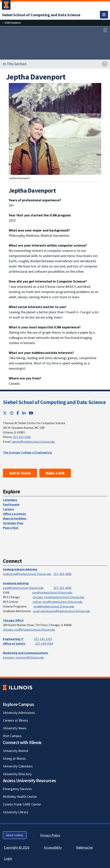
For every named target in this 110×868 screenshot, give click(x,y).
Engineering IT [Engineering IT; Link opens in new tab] (13, 639)
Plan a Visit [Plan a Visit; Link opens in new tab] (11, 528)
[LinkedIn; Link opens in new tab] (24, 413)
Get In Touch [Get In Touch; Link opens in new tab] (20, 473)
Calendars (10, 500)
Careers (8, 509)
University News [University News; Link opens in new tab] (15, 728)
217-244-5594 (44, 643)
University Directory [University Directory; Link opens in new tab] (17, 774)
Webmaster (85, 847)
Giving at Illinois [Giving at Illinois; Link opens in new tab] (14, 758)
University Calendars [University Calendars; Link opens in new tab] (18, 766)
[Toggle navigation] (104, 15)
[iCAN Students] (13, 23)
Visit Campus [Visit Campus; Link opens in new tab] (12, 736)
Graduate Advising (16, 583)
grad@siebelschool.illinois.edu (23, 588)
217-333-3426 (22, 437)
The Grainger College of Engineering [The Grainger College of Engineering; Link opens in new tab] (27, 452)
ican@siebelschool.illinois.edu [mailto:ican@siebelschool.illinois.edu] (52, 592)
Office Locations (14, 514)
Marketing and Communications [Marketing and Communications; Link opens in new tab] (26, 653)
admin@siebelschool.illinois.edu (33, 442)
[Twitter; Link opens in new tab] (5, 413)
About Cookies (15, 835)
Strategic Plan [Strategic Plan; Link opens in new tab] (13, 523)
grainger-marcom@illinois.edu (23, 657)
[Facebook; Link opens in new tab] (18, 413)
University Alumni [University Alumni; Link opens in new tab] (16, 751)
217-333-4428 (62, 574)
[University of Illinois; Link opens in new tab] (18, 688)
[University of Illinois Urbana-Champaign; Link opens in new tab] (6, 6)
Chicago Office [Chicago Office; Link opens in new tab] (13, 620)
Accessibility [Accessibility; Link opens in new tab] (53, 847)
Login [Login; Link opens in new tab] (8, 858)
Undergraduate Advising (20, 569)
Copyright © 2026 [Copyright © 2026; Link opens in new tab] (17, 847)
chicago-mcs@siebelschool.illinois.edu (58, 597)
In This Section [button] (15, 64)
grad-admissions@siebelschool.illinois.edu (62, 611)
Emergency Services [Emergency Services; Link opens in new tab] (17, 789)
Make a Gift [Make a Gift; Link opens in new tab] (55, 473)
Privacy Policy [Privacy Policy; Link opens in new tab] (50, 835)
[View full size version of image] (105, 30)
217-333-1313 (43, 639)
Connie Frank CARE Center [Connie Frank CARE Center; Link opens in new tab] (22, 804)
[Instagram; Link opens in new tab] (12, 413)
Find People (11, 504)
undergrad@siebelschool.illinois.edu (27, 574)
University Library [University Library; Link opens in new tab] (16, 812)
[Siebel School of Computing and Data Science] (41, 15)
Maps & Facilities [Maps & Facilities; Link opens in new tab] (15, 518)
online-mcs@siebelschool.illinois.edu (58, 602)
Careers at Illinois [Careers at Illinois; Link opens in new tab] (15, 720)
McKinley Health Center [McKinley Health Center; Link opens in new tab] (20, 797)
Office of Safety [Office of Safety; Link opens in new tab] (14, 643)
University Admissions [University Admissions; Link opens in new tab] (19, 713)
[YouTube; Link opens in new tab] (31, 413)
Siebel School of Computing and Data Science (54, 402)
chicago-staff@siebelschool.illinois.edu (29, 630)
